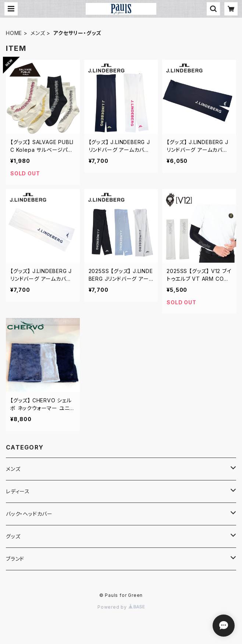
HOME (14, 33)
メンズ (38, 33)
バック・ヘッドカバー (29, 514)
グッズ (13, 536)
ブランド (15, 559)
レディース (18, 491)
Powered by (121, 607)
